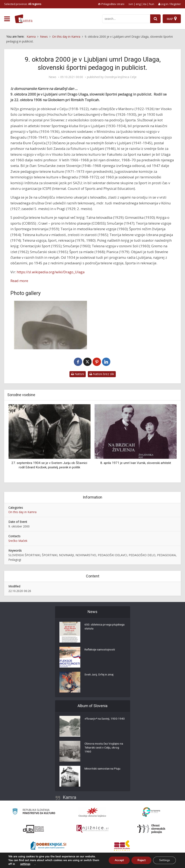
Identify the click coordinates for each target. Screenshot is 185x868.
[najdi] (155, 19)
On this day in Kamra (22, 512)
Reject (140, 860)
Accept (117, 860)
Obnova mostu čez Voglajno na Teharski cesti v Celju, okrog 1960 (105, 748)
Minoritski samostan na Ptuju (104, 769)
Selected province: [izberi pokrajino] (23, 4)
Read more (19, 281)
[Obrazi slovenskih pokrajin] (151, 829)
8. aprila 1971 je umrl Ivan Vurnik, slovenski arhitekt (136, 463)
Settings (164, 860)
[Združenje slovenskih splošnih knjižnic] (92, 829)
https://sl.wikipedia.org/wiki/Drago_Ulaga (51, 272)
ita (145, 4)
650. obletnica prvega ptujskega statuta (99, 627)
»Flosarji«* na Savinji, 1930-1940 (102, 721)
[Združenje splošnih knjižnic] (122, 846)
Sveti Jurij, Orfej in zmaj (100, 675)
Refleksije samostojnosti (101, 650)
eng (138, 4)
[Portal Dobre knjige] (48, 846)
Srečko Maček (18, 541)
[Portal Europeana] (151, 812)
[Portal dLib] (34, 829)
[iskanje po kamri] (126, 19)
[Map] (172, 19)
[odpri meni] (7, 19)
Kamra (70, 797)
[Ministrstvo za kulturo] (34, 812)
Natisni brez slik (102, 374)
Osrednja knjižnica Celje (121, 77)
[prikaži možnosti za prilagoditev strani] (111, 4)
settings (25, 864)
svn (131, 4)
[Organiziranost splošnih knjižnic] (92, 812)
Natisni (78, 374)
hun (152, 4)
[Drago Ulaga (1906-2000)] (50, 325)
